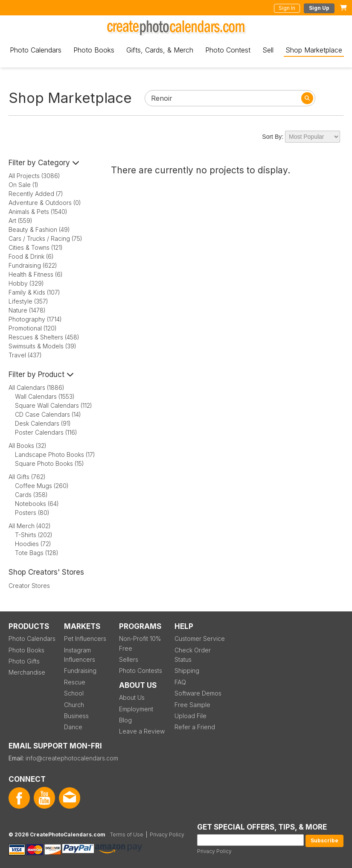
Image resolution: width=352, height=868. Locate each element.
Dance (73, 727)
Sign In (287, 8)
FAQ (180, 682)
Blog (125, 720)
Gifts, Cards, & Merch (160, 50)
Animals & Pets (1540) (38, 212)
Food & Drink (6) (31, 256)
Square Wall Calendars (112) (54, 405)
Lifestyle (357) (28, 301)
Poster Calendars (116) (46, 432)
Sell (268, 50)
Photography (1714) (35, 319)
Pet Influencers (85, 639)
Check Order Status (193, 655)
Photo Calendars (36, 50)
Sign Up (319, 8)
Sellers (129, 659)
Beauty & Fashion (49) (39, 229)
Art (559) (20, 221)
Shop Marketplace (314, 50)
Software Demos (198, 693)
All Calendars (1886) (36, 387)
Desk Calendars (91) (43, 423)
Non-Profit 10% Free (140, 643)
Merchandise (27, 672)
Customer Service (200, 639)
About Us (132, 697)
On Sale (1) (23, 185)
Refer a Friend (195, 727)
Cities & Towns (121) (36, 247)
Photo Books (94, 50)
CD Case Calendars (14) (48, 414)
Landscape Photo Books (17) (55, 454)
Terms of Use (127, 834)
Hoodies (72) (33, 544)
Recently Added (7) (36, 194)
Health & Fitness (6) (36, 274)
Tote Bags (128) (37, 553)
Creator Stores (29, 586)
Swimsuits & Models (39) (42, 346)
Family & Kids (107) (34, 292)
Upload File (191, 716)
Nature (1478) (27, 310)
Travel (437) (25, 355)
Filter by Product (41, 374)
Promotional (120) (33, 328)
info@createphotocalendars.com (72, 758)
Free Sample (192, 705)
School (74, 693)
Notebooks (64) (37, 504)
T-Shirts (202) (34, 535)
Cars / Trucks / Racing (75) (45, 238)
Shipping (187, 671)
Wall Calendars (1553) (45, 396)
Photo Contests (141, 671)
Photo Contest (228, 50)
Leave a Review (142, 731)
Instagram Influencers (80, 655)
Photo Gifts (24, 661)
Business (76, 716)
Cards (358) (31, 495)
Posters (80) (32, 513)
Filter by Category (44, 163)
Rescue (75, 682)
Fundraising (80, 671)
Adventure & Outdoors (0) (45, 203)
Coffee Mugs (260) (42, 486)
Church (74, 705)
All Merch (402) (30, 526)
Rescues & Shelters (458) (44, 337)
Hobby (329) (26, 283)
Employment (136, 709)
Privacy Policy (214, 851)
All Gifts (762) (27, 477)
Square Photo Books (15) (49, 463)
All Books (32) (28, 446)
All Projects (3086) (34, 176)
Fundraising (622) (33, 265)
